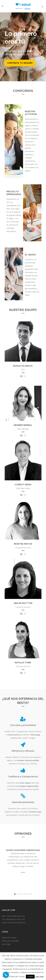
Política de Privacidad (10, 941)
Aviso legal (6, 944)
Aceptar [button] (30, 977)
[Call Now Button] (6, 975)
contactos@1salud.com (15, 916)
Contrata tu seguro (20, 63)
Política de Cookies (9, 938)
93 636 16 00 (20, 919)
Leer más (39, 977)
